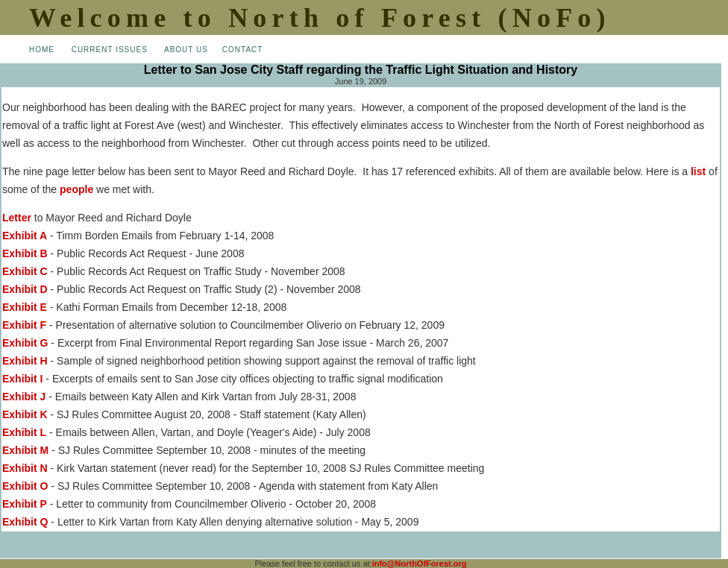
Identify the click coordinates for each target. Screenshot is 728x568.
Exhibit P (25, 504)
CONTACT (243, 50)
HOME (42, 50)
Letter (17, 218)
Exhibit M (25, 450)
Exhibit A (25, 236)
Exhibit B (25, 253)
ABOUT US (186, 50)
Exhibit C (25, 271)
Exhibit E (25, 307)
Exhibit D (25, 289)
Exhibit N (25, 468)
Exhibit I (22, 379)
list (698, 171)
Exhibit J (24, 397)
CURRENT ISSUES (110, 50)
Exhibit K (25, 414)
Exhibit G (25, 343)
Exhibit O (25, 486)
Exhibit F (24, 325)
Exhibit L (24, 432)
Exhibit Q (25, 522)
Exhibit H (25, 361)
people (76, 189)
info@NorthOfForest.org (420, 564)
